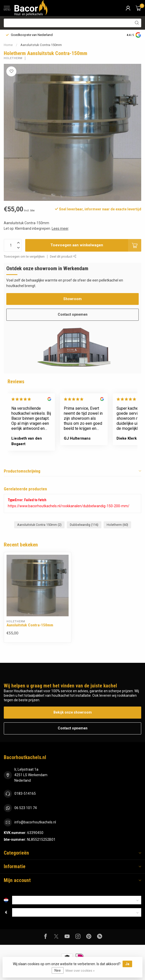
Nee (58, 970)
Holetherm (13, 58)
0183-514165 (25, 794)
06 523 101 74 (26, 808)
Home (8, 45)
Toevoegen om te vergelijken (24, 256)
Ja (127, 964)
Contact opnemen (73, 314)
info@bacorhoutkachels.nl (35, 822)
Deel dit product (63, 256)
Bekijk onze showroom (73, 712)
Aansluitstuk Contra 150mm (39, 525)
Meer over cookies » (80, 971)
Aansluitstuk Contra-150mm (41, 45)
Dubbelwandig (84, 525)
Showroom (72, 299)
